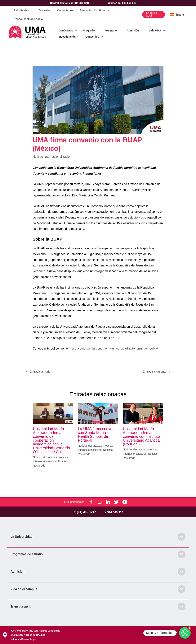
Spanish (178, 14)
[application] (30, 10)
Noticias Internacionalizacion (52, 156)
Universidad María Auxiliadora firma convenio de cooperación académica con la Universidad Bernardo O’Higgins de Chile (51, 440)
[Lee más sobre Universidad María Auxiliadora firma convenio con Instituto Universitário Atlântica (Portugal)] (143, 413)
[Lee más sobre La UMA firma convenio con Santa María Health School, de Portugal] (98, 413)
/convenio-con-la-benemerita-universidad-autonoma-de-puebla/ (115, 348)
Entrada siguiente (156, 371)
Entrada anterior (39, 371)
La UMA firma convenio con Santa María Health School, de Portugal (98, 434)
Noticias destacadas (45, 457)
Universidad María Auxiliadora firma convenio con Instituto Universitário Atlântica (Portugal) (141, 436)
